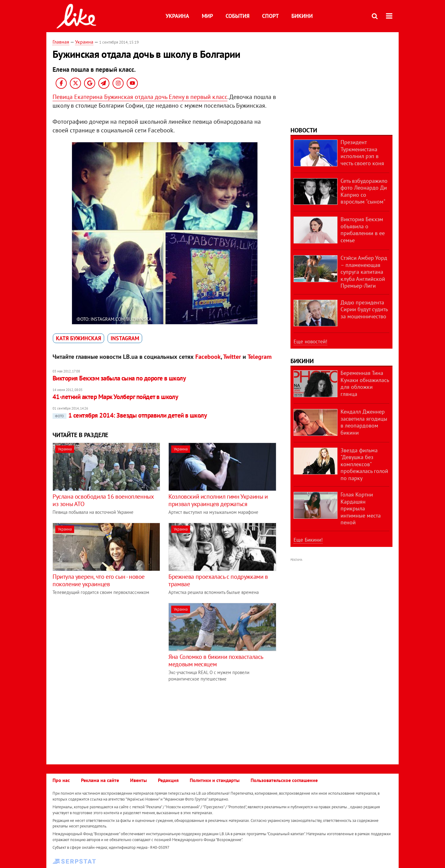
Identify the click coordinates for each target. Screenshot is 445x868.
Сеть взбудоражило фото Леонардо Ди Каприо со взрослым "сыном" (364, 191)
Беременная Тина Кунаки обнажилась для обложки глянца (365, 383)
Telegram (260, 357)
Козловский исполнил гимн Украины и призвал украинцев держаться (218, 500)
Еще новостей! (310, 342)
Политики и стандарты (215, 780)
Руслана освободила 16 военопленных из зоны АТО (103, 500)
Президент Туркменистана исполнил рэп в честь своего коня (362, 153)
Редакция (168, 780)
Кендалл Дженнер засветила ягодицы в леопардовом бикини (364, 422)
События (237, 16)
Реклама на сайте (100, 780)
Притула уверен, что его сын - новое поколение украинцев (99, 580)
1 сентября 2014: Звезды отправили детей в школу (130, 415)
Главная (61, 42)
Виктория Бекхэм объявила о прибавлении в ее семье (363, 230)
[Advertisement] (104, 646)
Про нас (61, 780)
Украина (177, 16)
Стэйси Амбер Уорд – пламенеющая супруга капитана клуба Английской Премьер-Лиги (364, 272)
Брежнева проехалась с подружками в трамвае (218, 580)
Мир (207, 16)
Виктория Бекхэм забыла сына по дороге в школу (119, 378)
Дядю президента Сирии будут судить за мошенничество (364, 309)
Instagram (125, 338)
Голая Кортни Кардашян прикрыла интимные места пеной (361, 508)
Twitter (232, 357)
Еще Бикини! (308, 540)
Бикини (302, 16)
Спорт (270, 16)
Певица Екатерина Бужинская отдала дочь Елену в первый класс (140, 97)
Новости (304, 130)
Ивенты (138, 780)
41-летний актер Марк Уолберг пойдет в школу (115, 397)
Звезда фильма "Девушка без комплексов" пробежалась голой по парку (364, 464)
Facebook (208, 357)
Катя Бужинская (78, 338)
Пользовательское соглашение (284, 780)
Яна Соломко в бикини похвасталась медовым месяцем (216, 660)
